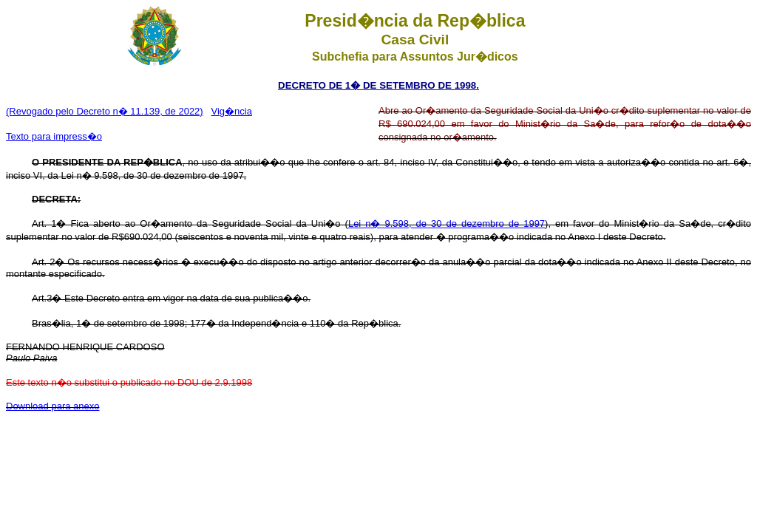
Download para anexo (52, 406)
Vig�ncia (232, 111)
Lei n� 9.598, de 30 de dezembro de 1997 (447, 224)
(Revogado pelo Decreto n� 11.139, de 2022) (105, 111)
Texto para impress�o (54, 136)
